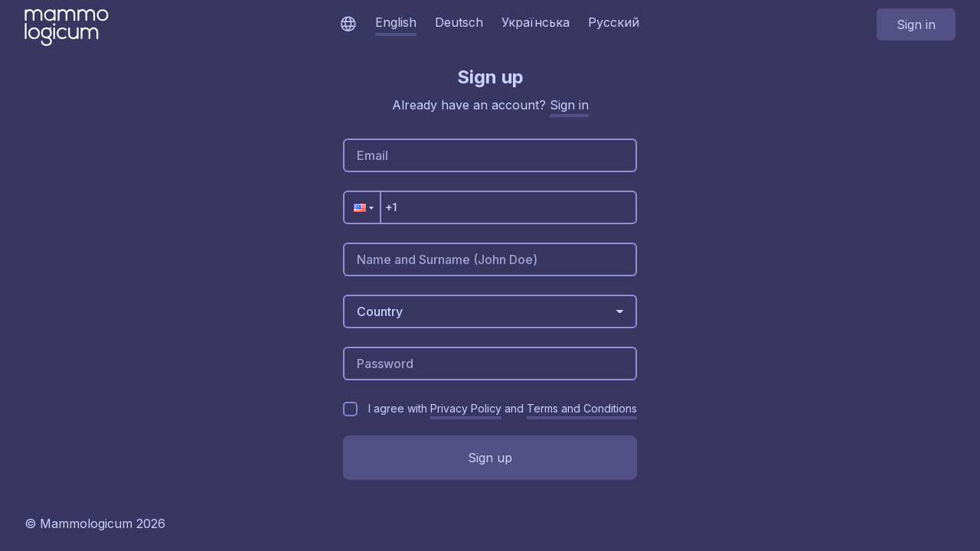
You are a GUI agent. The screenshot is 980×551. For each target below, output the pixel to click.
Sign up (490, 458)
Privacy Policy (466, 408)
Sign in (916, 24)
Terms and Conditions (582, 408)
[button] (363, 207)
